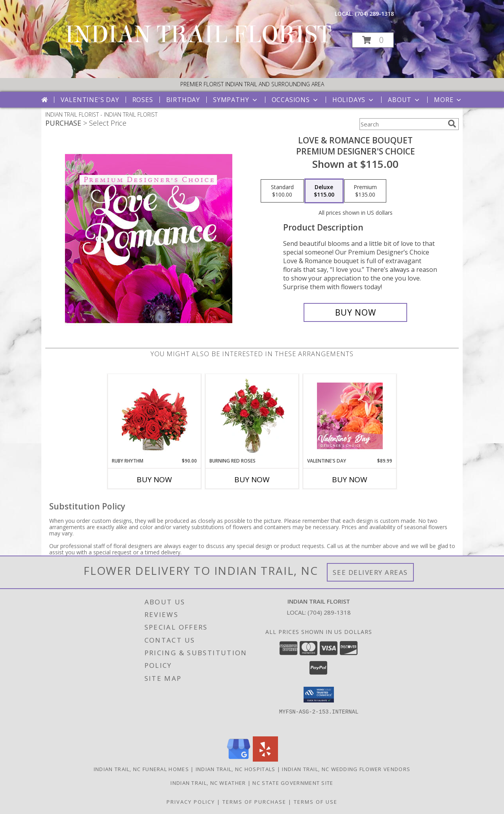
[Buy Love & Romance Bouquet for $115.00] (355, 312)
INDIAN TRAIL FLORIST (198, 34)
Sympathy (236, 100)
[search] (452, 124)
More (448, 100)
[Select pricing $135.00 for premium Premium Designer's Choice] (365, 191)
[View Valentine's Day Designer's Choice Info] (350, 416)
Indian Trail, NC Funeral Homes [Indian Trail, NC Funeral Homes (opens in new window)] (141, 769)
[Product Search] (402, 124)
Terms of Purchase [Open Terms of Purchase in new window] (254, 802)
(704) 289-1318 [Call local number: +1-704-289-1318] (374, 14)
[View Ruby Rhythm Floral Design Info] (155, 416)
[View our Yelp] (265, 759)
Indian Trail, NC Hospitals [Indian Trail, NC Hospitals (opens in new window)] (236, 769)
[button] (373, 40)
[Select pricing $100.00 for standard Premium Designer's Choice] (282, 191)
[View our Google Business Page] (239, 759)
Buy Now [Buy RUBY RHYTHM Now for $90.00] (154, 479)
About (404, 100)
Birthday (183, 100)
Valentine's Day (90, 100)
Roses (143, 100)
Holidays (354, 100)
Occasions (296, 100)
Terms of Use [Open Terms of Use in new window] (316, 802)
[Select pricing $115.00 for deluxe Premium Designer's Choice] (324, 191)
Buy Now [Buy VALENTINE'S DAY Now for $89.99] (350, 479)
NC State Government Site (293, 783)
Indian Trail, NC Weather (208, 783)
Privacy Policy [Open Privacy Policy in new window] (191, 802)
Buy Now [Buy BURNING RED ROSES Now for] (252, 479)
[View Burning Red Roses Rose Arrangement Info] (252, 416)
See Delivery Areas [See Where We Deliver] (370, 572)
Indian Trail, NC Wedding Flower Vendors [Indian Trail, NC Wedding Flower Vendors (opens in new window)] (346, 769)
